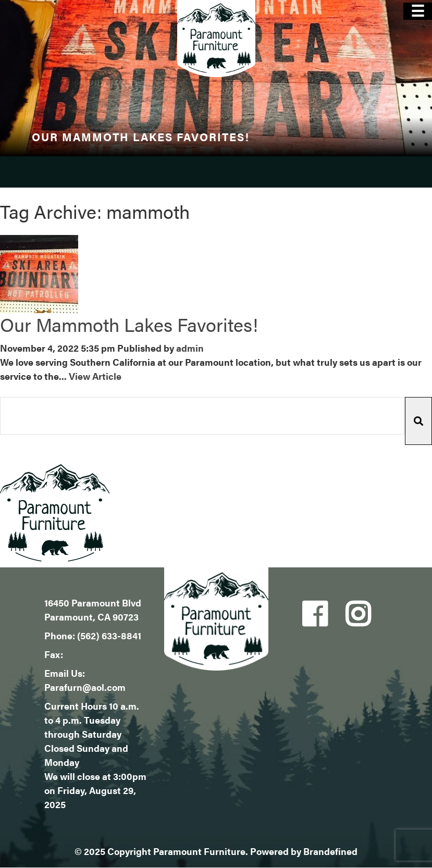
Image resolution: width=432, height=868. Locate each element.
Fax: (54, 654)
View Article (95, 376)
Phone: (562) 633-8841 (93, 635)
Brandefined (330, 851)
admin (190, 348)
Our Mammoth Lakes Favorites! (129, 324)
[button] (418, 421)
